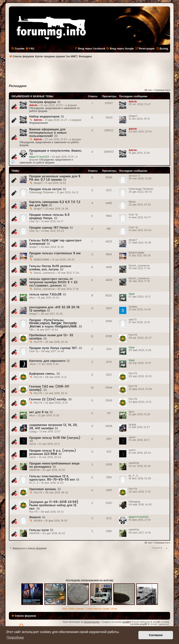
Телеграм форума (43, 102)
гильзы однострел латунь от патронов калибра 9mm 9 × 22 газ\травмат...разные (53, 282)
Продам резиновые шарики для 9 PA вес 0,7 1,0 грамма (55, 178)
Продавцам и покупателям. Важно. (56, 151)
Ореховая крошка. (43, 489)
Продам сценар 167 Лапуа (49, 228)
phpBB (126, 622)
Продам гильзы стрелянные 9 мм (55, 253)
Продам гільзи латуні (45, 189)
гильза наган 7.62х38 (45, 294)
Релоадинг (18, 86)
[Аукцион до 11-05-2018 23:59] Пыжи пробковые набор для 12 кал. (54, 505)
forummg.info (92, 622)
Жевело (35, 517)
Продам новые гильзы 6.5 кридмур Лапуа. (49, 216)
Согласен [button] (156, 635)
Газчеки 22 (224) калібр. (48, 399)
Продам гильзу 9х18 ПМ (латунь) (55, 438)
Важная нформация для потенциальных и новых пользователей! (48, 133)
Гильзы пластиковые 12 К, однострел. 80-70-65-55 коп (52, 478)
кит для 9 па (39, 412)
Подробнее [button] (15, 637)
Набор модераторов (44, 117)
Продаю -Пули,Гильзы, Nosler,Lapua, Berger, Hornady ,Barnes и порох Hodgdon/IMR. (53, 323)
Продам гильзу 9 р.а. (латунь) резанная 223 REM (53, 452)
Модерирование (39, 123)
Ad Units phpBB (139, 624)
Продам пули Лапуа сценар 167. (53, 348)
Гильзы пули (39, 530)
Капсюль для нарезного (47, 361)
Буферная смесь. (42, 374)
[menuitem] (30, 49)
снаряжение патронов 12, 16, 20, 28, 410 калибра (53, 427)
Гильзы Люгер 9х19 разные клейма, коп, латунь (50, 268)
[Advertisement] (89, 72)
